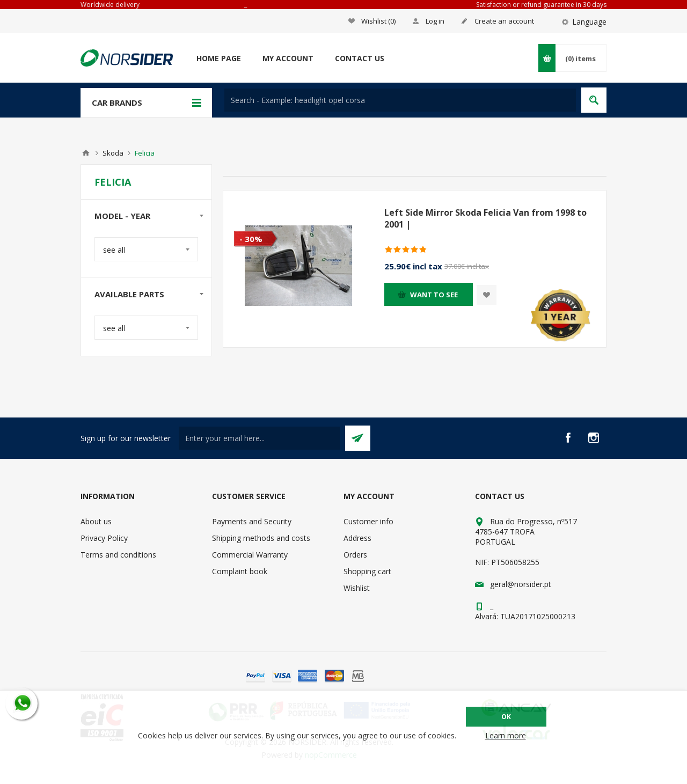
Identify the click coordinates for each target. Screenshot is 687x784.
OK (506, 717)
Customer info (368, 521)
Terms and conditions (118, 555)
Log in (435, 21)
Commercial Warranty (250, 555)
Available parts (129, 294)
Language (589, 22)
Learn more (506, 735)
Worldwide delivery (110, 5)
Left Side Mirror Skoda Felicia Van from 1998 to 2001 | (485, 218)
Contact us (360, 58)
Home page (219, 58)
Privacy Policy (104, 538)
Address (357, 538)
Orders (355, 555)
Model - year (122, 216)
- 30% (251, 239)
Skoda (113, 153)
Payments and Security (252, 521)
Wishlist (357, 588)
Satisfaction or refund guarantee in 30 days (541, 5)
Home (86, 153)
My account (288, 58)
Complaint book (240, 571)
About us (96, 521)
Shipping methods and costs (261, 538)
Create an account (504, 21)
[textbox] (400, 100)
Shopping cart (367, 571)
